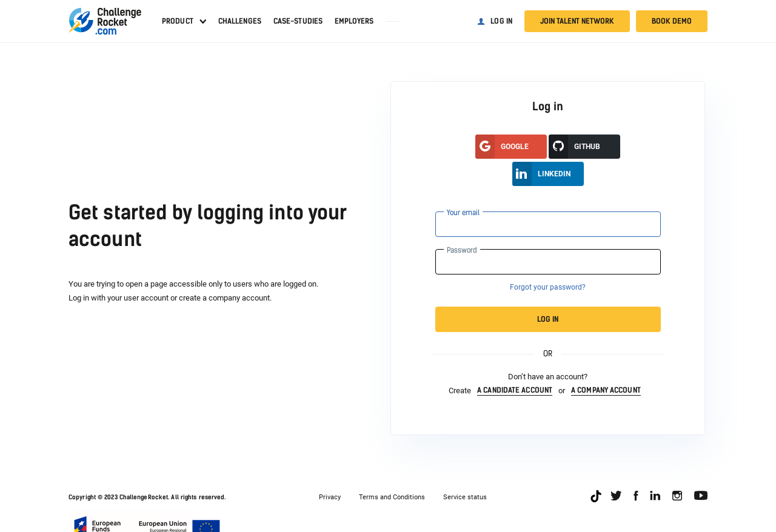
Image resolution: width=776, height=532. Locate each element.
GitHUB (574, 147)
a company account (606, 390)
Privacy (330, 497)
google (502, 147)
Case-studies (298, 21)
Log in (501, 21)
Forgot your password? (548, 287)
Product (178, 21)
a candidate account (515, 390)
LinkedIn (541, 174)
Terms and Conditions (392, 497)
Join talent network (577, 21)
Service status (465, 497)
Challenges (240, 21)
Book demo (672, 21)
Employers (354, 21)
